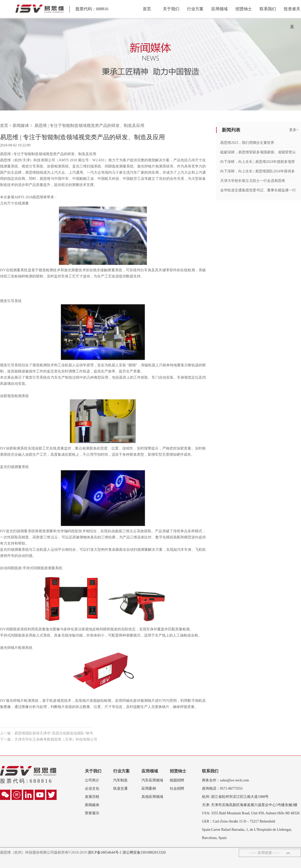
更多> (294, 130)
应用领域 (219, 9)
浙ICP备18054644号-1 (105, 852)
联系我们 (268, 9)
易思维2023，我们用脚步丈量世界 (247, 143)
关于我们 (171, 9)
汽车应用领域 (152, 780)
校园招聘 (177, 780)
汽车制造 (120, 780)
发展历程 (92, 797)
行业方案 (195, 9)
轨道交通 (120, 788)
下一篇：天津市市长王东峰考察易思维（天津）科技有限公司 (49, 739)
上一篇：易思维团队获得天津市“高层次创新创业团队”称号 (47, 733)
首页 (147, 9)
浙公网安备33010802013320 (144, 852)
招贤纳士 (244, 9)
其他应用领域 (152, 797)
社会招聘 (177, 788)
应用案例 (149, 788)
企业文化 (92, 788)
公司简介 (92, 780)
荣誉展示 (92, 813)
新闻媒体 (21, 125)
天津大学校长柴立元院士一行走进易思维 (253, 181)
